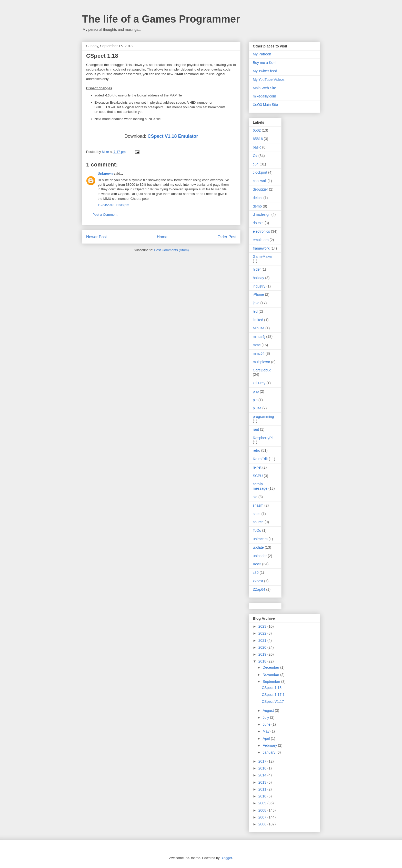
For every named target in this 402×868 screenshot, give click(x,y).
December (271, 667)
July (266, 717)
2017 (263, 761)
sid (255, 497)
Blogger (226, 858)
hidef (257, 269)
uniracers (260, 539)
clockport (260, 172)
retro (257, 450)
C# (255, 156)
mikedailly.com (264, 96)
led (255, 311)
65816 (258, 139)
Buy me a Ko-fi (265, 63)
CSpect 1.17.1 (273, 695)
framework (261, 248)
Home (162, 237)
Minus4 (259, 328)
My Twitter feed (265, 71)
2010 (263, 796)
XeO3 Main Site (265, 105)
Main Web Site (264, 88)
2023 (263, 626)
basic (257, 147)
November (271, 675)
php (256, 391)
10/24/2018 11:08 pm (113, 205)
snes (257, 514)
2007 (263, 817)
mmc (257, 345)
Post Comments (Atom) (171, 250)
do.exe (258, 223)
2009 (263, 803)
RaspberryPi (263, 438)
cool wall (260, 181)
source (258, 522)
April (267, 738)
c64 (256, 164)
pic (255, 400)
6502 (257, 130)
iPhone (258, 294)
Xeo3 (257, 564)
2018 (263, 661)
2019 (263, 654)
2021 (263, 640)
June (267, 724)
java (256, 303)
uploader (260, 556)
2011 (263, 789)
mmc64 (259, 353)
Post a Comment (105, 215)
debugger (260, 189)
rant (256, 429)
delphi (258, 198)
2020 (263, 647)
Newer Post (97, 237)
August (269, 711)
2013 (263, 782)
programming (263, 417)
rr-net (257, 467)
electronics (261, 231)
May (266, 731)
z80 (256, 573)
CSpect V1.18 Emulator (173, 136)
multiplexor (262, 362)
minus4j (259, 337)
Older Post (227, 237)
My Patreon (262, 54)
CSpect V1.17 (273, 702)
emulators (261, 240)
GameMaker (263, 257)
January (269, 752)
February (270, 745)
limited (258, 320)
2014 (263, 775)
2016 (263, 768)
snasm (258, 505)
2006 (263, 824)
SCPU (258, 476)
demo (257, 206)
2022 (263, 633)
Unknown (105, 174)
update (258, 547)
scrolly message (260, 486)
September (272, 682)
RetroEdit (260, 459)
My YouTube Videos (269, 80)
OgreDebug (262, 370)
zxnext (258, 581)
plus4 (257, 408)
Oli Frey (259, 383)
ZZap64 (259, 589)
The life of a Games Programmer (161, 19)
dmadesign (262, 214)
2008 (263, 810)
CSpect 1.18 (272, 688)
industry (259, 286)
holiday (258, 278)
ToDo (257, 530)
